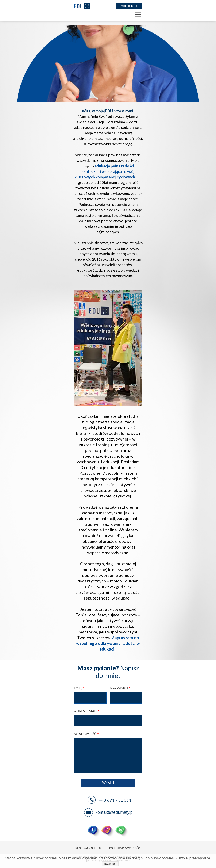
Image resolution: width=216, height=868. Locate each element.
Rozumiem (110, 864)
